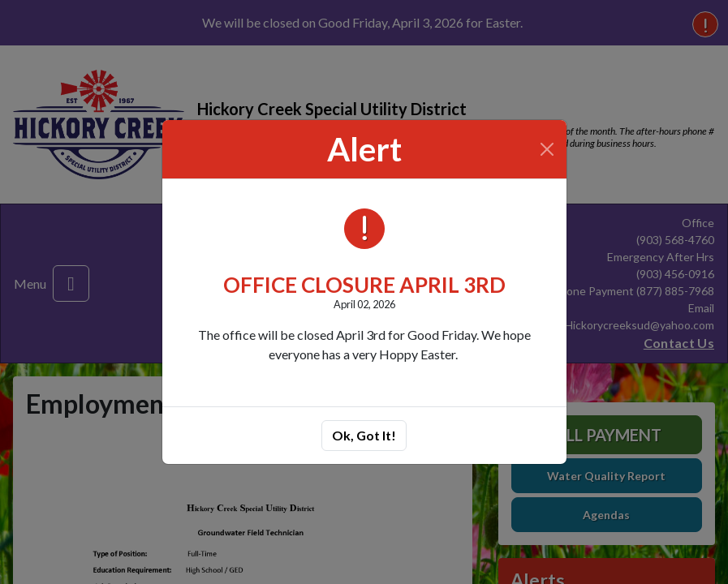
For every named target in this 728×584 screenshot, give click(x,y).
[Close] (547, 149)
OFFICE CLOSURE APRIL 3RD (364, 285)
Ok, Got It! (364, 435)
